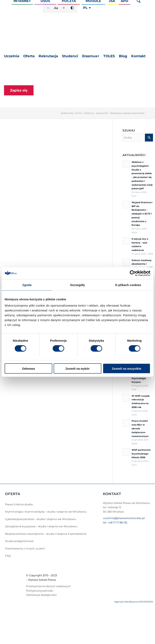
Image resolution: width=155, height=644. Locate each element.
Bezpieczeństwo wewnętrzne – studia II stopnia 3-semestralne (46, 534)
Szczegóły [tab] (77, 285)
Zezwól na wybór (77, 369)
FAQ (8, 556)
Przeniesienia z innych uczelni (25, 548)
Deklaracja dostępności (41, 595)
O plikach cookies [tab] (128, 285)
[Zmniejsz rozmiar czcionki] (48, 8)
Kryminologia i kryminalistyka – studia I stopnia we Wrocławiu (46, 512)
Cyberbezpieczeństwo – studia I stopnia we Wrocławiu (41, 519)
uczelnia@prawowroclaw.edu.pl (124, 518)
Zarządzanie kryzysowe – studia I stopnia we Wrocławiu (41, 526)
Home (78, 113)
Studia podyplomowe (19, 541)
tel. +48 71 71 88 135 (115, 522)
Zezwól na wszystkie (127, 369)
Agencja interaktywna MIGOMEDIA (134, 602)
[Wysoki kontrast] (72, 8)
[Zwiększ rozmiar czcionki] (64, 8)
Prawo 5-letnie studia (19, 504)
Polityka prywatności (40, 591)
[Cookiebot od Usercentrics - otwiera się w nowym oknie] (133, 273)
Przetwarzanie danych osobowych (48, 586)
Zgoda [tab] (27, 285)
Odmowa (28, 369)
